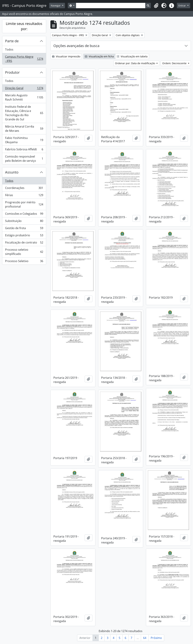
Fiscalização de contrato (24, 243)
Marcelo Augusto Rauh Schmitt (24, 97)
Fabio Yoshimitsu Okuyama (24, 140)
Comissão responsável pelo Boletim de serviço (24, 159)
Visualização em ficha (99, 56)
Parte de (12, 41)
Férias (24, 196)
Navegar (56, 6)
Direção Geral (24, 89)
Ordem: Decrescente (175, 63)
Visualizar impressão (66, 56)
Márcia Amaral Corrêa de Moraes (24, 129)
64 (145, 638)
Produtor (12, 72)
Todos (9, 49)
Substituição (24, 222)
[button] (156, 6)
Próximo (156, 638)
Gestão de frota (24, 229)
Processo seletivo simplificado (24, 252)
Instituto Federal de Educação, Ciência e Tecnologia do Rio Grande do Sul (24, 113)
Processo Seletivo (24, 262)
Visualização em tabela (132, 56)
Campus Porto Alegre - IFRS (24, 59)
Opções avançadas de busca (76, 46)
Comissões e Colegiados (24, 214)
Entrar (182, 6)
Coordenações (24, 189)
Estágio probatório (24, 236)
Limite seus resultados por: (24, 26)
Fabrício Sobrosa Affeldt (24, 150)
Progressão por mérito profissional (24, 204)
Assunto (12, 172)
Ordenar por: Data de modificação (135, 63)
